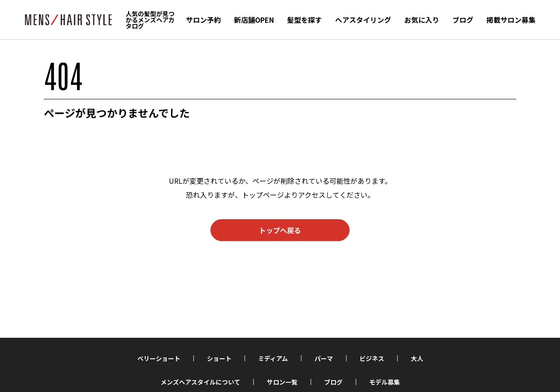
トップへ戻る (280, 230)
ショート (219, 358)
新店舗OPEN (254, 20)
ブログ (463, 20)
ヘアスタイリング (363, 20)
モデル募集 (385, 382)
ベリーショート (159, 358)
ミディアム (273, 358)
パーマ (324, 358)
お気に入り (422, 20)
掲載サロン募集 (511, 20)
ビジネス (372, 358)
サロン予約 (203, 20)
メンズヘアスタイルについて (200, 382)
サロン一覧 (282, 382)
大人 (417, 358)
